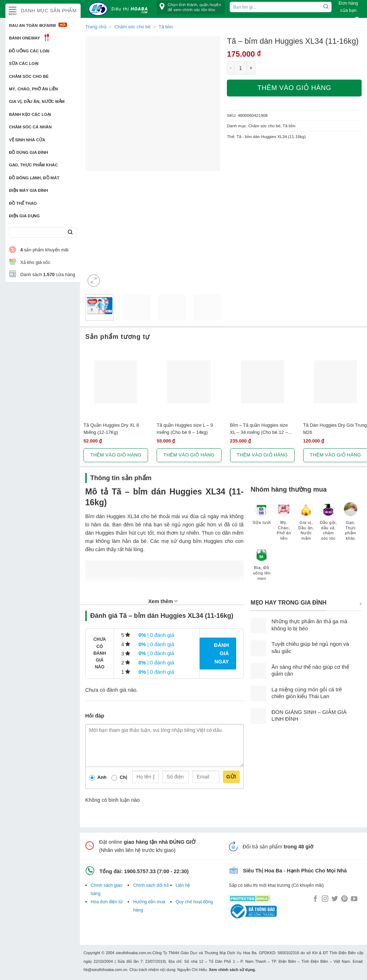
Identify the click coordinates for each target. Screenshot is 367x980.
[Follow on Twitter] (335, 899)
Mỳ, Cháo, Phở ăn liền (34, 89)
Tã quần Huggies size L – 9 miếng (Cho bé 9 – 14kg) (185, 429)
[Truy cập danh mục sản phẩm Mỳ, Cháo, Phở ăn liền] (284, 525)
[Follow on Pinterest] (344, 899)
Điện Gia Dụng (24, 216)
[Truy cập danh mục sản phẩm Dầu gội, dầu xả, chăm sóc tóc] (328, 525)
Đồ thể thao (23, 203)
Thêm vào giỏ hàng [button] (116, 455)
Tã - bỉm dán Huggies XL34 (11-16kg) (271, 137)
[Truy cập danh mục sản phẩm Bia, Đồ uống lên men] (262, 568)
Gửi (231, 777)
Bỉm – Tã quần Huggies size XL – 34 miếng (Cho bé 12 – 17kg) (259, 429)
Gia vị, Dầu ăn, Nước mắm (37, 101)
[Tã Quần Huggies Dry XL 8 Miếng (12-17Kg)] (116, 382)
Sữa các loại (24, 63)
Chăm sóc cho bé (29, 76)
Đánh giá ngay (221, 653)
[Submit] (70, 233)
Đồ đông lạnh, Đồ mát (34, 178)
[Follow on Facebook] (315, 899)
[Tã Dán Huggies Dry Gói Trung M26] (335, 382)
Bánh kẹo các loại (30, 114)
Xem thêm (163, 601)
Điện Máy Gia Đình (28, 190)
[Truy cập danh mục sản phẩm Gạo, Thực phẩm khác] (351, 525)
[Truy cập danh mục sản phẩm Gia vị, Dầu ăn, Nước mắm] (306, 525)
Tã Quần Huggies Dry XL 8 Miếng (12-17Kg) (111, 429)
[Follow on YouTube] (354, 899)
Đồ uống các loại (29, 51)
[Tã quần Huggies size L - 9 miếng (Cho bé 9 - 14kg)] (189, 382)
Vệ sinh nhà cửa (27, 140)
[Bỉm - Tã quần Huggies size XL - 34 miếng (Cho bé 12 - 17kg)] (262, 382)
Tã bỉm (289, 126)
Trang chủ (96, 27)
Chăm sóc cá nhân (30, 127)
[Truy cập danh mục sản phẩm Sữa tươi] (262, 517)
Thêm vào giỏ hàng (294, 88)
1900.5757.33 (140, 871)
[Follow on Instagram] (325, 899)
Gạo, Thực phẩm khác (33, 165)
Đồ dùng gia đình (28, 152)
